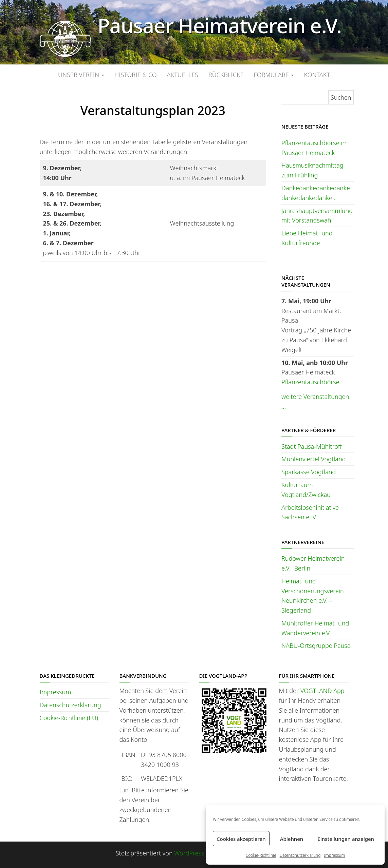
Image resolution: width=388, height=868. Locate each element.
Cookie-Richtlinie (261, 855)
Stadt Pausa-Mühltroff (312, 446)
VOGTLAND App (322, 691)
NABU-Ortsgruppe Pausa (316, 645)
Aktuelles (183, 75)
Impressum (334, 855)
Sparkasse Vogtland (309, 472)
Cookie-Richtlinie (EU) (69, 718)
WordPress (189, 853)
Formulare (274, 75)
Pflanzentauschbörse (310, 382)
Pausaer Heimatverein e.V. (219, 25)
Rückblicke (226, 75)
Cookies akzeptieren (241, 839)
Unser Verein (81, 75)
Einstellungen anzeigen (346, 839)
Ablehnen (292, 839)
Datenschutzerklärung (300, 855)
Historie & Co (136, 75)
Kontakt (317, 75)
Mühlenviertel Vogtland (313, 459)
